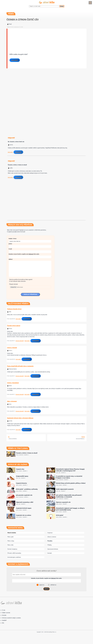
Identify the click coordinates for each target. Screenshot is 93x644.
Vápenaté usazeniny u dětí (25, 502)
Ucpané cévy (20, 469)
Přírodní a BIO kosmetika (14, 553)
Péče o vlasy (11, 541)
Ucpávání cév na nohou (24, 515)
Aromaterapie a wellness (14, 557)
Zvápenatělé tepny (22, 476)
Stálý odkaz (10, 152)
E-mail (10, 249)
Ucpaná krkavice (21, 483)
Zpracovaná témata (53, 549)
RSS (3, 623)
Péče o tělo (10, 545)
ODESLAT (46, 589)
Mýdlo (83, 437)
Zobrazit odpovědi (20, 341)
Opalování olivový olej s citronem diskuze (20, 418)
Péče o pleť (10, 537)
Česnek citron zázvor (14, 326)
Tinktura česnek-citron (14, 309)
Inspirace (50, 533)
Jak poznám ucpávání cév (24, 495)
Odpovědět (15, 60)
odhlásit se (53, 585)
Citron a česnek (12, 348)
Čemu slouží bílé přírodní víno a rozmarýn (20, 366)
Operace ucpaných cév (63, 502)
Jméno (10, 244)
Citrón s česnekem (13, 383)
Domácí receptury (12, 549)
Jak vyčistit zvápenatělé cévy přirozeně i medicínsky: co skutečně (69, 496)
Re (9, 437)
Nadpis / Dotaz (13, 239)
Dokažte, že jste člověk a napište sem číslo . (24, 254)
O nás (4, 610)
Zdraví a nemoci (52, 537)
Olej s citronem (12, 401)
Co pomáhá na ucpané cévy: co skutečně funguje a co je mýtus (69, 477)
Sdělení (11, 259)
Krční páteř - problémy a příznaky (27, 489)
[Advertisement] (47, 39)
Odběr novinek (6, 613)
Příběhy (50, 545)
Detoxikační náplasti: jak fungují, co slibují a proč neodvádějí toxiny (70, 509)
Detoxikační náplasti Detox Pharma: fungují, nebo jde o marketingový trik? (70, 470)
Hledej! (62, 6)
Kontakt (50, 553)
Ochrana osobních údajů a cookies (11, 618)
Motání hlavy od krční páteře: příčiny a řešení (71, 483)
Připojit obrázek (14, 284)
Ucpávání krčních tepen (24, 508)
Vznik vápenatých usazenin (65, 489)
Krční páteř (60, 515)
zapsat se (41, 585)
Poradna (50, 541)
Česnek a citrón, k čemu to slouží (27, 453)
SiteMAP (4, 620)
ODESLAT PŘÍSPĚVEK (30, 294)
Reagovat (18, 152)
